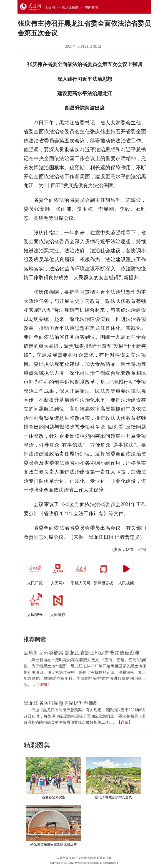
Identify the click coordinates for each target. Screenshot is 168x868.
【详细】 (43, 685)
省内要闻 (91, 7)
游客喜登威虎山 (54, 797)
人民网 (50, 7)
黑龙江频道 (70, 7)
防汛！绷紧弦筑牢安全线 (114, 797)
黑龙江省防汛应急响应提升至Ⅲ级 (60, 703)
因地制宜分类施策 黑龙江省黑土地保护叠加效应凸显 (82, 653)
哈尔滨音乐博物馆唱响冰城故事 (54, 845)
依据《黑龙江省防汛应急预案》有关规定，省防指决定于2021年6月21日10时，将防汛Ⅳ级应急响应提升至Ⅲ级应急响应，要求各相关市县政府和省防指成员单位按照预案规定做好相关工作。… (85, 716)
